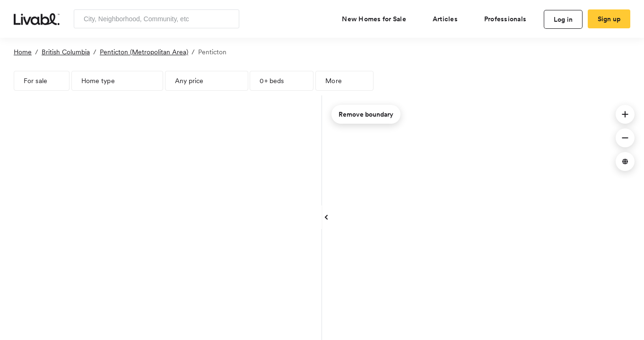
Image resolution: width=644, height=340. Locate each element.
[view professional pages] (509, 19)
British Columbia (66, 52)
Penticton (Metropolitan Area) (144, 52)
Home (23, 52)
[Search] (229, 19)
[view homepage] (37, 18)
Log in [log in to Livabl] (563, 19)
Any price (189, 81)
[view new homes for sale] (378, 19)
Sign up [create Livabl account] (609, 19)
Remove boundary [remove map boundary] (366, 114)
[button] (625, 114)
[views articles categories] (449, 19)
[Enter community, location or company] (157, 19)
